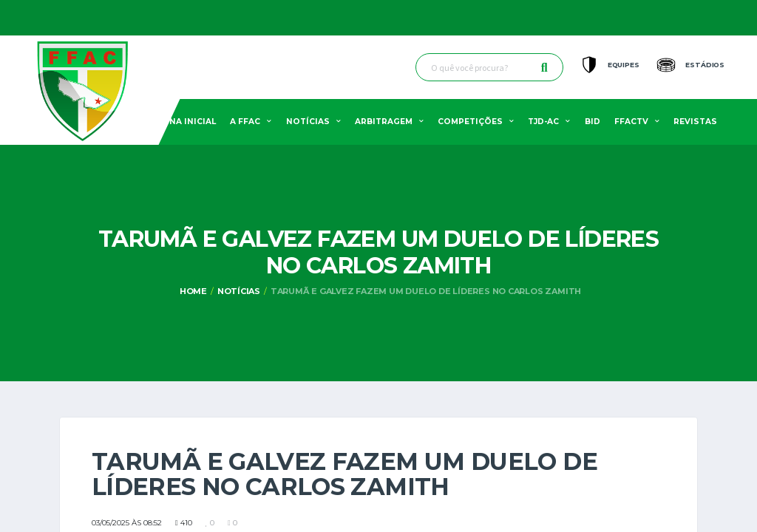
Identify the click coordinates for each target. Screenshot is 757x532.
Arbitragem (384, 122)
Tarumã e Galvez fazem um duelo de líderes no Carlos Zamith (426, 291)
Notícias (308, 122)
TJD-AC (543, 122)
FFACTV (631, 122)
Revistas (695, 122)
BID (593, 122)
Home (193, 291)
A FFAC (245, 122)
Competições (470, 122)
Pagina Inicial (182, 122)
